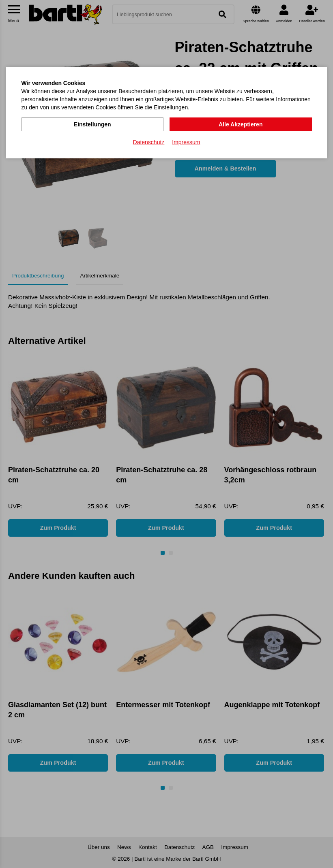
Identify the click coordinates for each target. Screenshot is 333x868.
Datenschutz (149, 142)
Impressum (186, 142)
